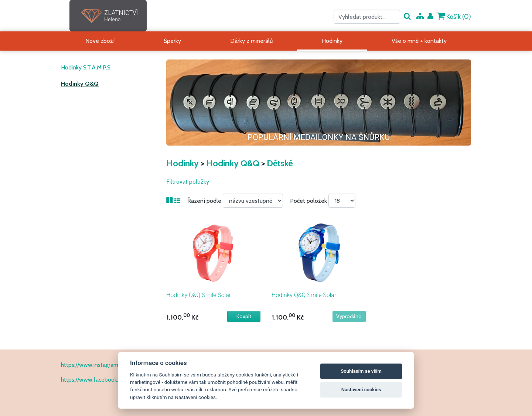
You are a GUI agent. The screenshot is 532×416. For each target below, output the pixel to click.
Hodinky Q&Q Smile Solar (199, 295)
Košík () (454, 16)
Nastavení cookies (361, 390)
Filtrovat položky (188, 182)
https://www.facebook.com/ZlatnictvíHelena (117, 380)
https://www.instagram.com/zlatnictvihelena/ (117, 365)
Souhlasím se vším (361, 371)
